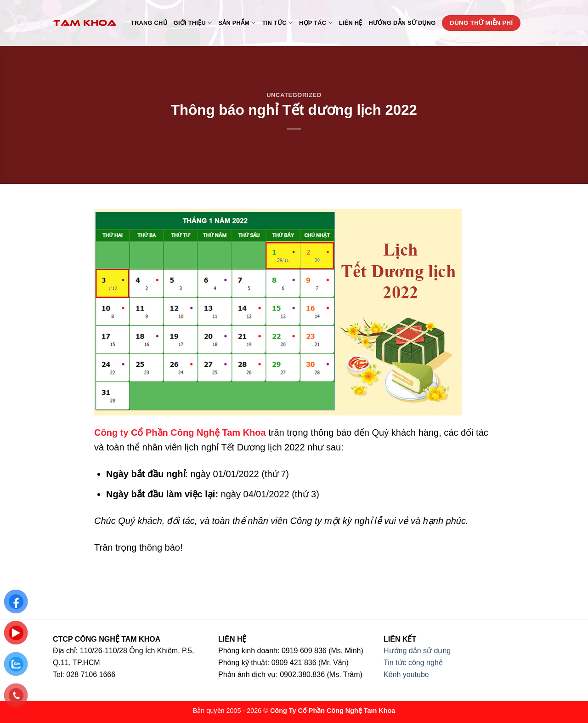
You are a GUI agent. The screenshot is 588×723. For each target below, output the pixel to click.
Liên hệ (351, 23)
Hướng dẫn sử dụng (402, 23)
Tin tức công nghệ (413, 663)
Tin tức (277, 23)
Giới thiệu (193, 23)
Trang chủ (149, 23)
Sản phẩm (237, 23)
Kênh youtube (406, 675)
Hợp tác (316, 23)
